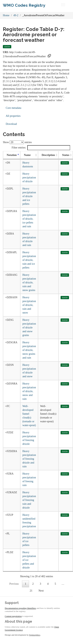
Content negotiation (13, 616)
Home (6, 15)
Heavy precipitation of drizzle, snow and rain (29, 391)
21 (31, 591)
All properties (13, 116)
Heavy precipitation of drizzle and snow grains (29, 328)
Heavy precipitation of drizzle (29, 178)
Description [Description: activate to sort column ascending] (48, 155)
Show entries (17, 142)
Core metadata (13, 108)
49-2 (16, 15)
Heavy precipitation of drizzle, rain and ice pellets (29, 260)
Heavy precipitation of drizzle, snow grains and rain (29, 350)
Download (11, 124)
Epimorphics (35, 635)
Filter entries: (41, 148)
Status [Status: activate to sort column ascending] (66, 155)
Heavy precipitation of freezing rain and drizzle (29, 500)
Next (41, 591)
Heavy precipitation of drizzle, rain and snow (29, 305)
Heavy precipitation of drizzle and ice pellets (29, 196)
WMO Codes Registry (24, 5)
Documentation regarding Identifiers (20, 608)
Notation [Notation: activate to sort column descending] (12, 155)
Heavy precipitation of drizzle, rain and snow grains (29, 283)
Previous (14, 584)
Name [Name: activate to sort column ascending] (27, 155)
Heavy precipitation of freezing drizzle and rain (29, 459)
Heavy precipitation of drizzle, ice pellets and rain (29, 219)
